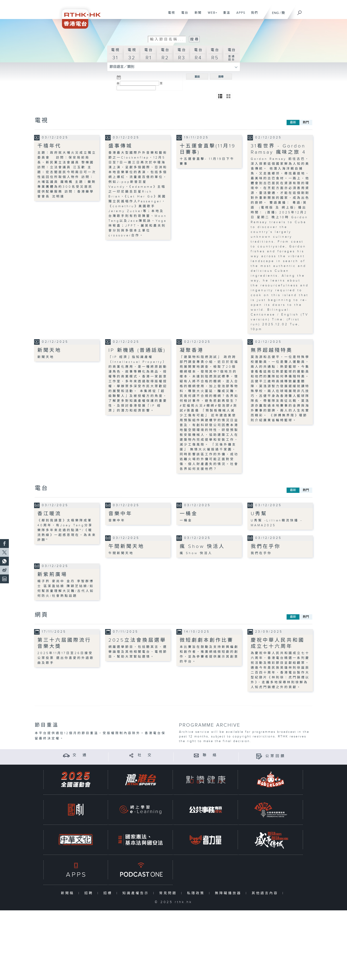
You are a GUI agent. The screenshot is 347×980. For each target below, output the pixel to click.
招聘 (90, 893)
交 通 (80, 755)
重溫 (225, 15)
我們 (253, 15)
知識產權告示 (137, 893)
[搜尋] (300, 11)
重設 (197, 77)
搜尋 (221, 77)
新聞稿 (68, 893)
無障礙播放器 (229, 893)
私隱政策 (197, 893)
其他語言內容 (266, 893)
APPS (239, 15)
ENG (275, 13)
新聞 (196, 15)
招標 (109, 893)
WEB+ (211, 15)
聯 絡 (210, 755)
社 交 (145, 755)
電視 (170, 15)
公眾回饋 (276, 756)
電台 (183, 15)
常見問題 (169, 893)
